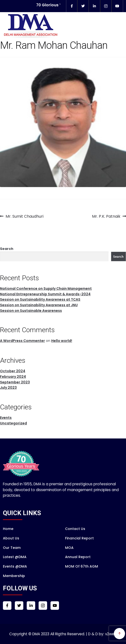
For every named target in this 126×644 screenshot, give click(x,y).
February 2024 (13, 377)
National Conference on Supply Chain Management (46, 289)
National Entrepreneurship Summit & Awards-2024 (45, 294)
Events (6, 418)
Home (8, 529)
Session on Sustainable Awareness (31, 311)
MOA (69, 548)
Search (7, 249)
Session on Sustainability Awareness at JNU (39, 305)
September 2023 (15, 382)
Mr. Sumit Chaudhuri (24, 216)
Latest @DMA (15, 557)
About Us (11, 538)
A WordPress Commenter (22, 341)
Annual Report (78, 557)
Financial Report (79, 538)
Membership (14, 576)
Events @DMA (15, 566)
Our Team (12, 548)
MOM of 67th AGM (82, 566)
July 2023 (8, 388)
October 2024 (13, 371)
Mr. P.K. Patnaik (106, 216)
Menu (116, 34)
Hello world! (62, 341)
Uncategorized (13, 423)
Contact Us (75, 529)
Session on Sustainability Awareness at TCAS (40, 299)
